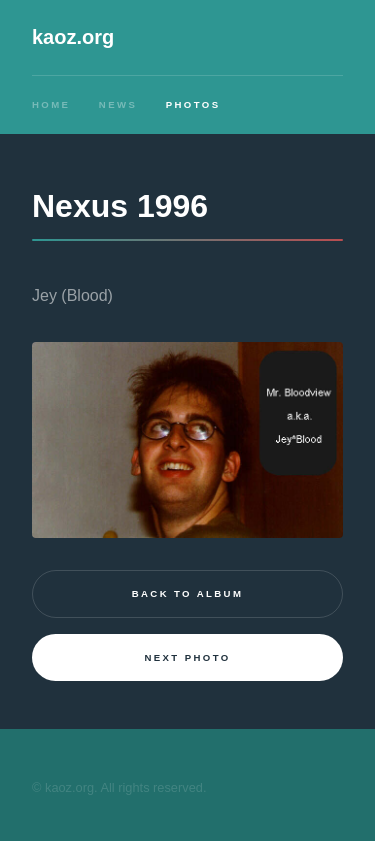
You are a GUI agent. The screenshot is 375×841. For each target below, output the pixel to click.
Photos (193, 104)
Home (51, 104)
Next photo (187, 657)
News (118, 104)
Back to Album (188, 593)
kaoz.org (73, 37)
